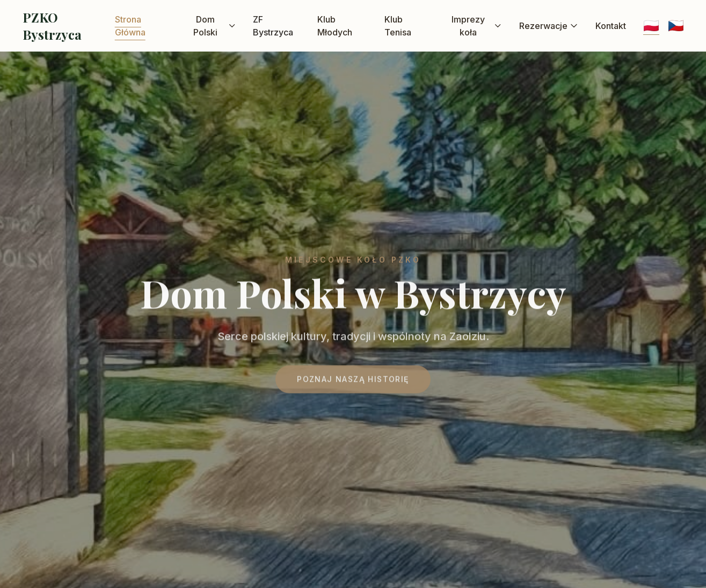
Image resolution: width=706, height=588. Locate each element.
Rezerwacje (549, 26)
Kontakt (611, 26)
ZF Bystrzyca (273, 26)
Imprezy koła (476, 26)
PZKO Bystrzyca (52, 26)
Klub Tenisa (398, 26)
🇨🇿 (676, 26)
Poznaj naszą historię (353, 382)
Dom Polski (214, 26)
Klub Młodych (335, 26)
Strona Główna (130, 26)
